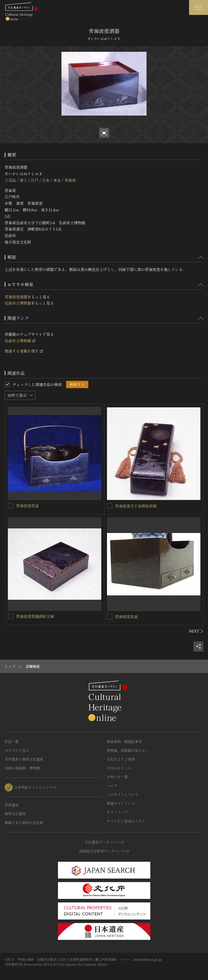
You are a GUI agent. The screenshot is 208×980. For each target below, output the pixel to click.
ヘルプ (112, 786)
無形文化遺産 (15, 814)
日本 (46, 180)
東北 (57, 180)
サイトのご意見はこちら (126, 821)
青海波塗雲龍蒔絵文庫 (35, 616)
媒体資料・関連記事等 (124, 741)
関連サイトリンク (121, 803)
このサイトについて (123, 794)
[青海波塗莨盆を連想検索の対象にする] (11, 506)
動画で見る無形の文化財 (24, 823)
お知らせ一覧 (117, 777)
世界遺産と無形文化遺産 (24, 759)
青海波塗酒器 (16, 297)
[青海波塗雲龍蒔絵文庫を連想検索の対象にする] (11, 616)
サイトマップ (117, 812)
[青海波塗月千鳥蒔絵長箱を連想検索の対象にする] (110, 506)
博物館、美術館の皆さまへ (128, 750)
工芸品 (10, 180)
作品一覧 (12, 741)
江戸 (35, 180)
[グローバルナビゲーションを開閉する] (199, 7)
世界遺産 (12, 805)
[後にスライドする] (196, 631)
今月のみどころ (119, 768)
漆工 (23, 180)
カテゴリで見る (17, 750)
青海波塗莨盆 (27, 506)
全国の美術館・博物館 (22, 768)
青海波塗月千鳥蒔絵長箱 (136, 506)
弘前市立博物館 (18, 303)
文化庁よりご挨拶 (121, 759)
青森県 (70, 180)
